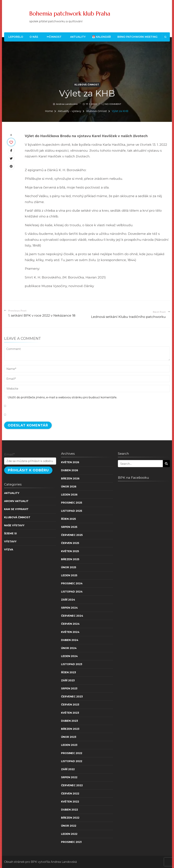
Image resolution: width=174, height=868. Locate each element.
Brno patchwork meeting (137, 37)
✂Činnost (54, 37)
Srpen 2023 (69, 688)
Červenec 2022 (72, 785)
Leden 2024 (69, 656)
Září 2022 (68, 769)
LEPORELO (16, 37)
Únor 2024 (69, 648)
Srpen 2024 (69, 608)
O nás (34, 37)
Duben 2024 (70, 640)
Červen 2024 (70, 624)
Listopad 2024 (72, 592)
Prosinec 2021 (71, 842)
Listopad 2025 (72, 511)
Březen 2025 (70, 559)
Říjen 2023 (69, 672)
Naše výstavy (14, 525)
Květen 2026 (70, 462)
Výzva (9, 550)
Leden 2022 (69, 834)
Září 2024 (68, 600)
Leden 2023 (69, 745)
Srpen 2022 (69, 777)
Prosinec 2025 (72, 503)
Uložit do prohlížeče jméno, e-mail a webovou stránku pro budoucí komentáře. (62, 397)
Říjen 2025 (68, 519)
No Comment (113, 104)
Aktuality (78, 37)
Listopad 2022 (72, 761)
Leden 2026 (69, 495)
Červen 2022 (70, 794)
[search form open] (165, 37)
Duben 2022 (70, 810)
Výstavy (10, 541)
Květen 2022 (70, 802)
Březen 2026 (70, 478)
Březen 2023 (70, 729)
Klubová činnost (87, 85)
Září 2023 (68, 680)
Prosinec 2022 (72, 753)
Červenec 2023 (72, 697)
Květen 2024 (70, 632)
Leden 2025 (69, 575)
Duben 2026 (70, 470)
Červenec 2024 (72, 616)
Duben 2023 (70, 721)
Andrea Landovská (67, 104)
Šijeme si (10, 533)
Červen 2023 (70, 705)
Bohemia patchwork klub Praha (70, 13)
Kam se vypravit (16, 509)
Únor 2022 (69, 826)
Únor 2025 (69, 567)
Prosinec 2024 (72, 583)
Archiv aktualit (16, 501)
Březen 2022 (70, 818)
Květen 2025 (70, 551)
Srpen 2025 (69, 527)
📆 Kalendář (101, 37)
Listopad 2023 (72, 664)
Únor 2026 (69, 487)
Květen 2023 (70, 713)
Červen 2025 (70, 543)
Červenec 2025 (72, 535)
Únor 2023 (69, 737)
